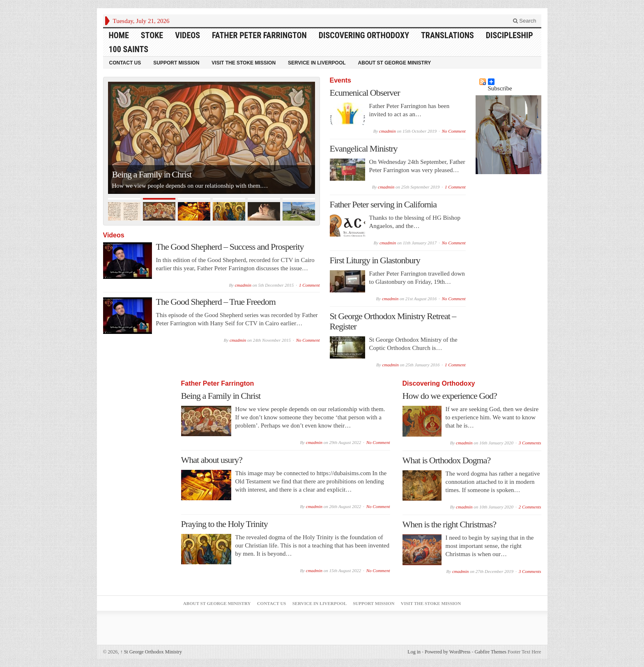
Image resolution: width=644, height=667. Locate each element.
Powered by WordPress (447, 652)
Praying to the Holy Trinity (224, 524)
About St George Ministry (395, 63)
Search (525, 21)
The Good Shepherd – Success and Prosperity (230, 247)
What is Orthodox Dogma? (447, 460)
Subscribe (500, 82)
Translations (447, 35)
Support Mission (176, 63)
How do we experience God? (450, 396)
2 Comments (530, 507)
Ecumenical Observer (365, 93)
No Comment (308, 340)
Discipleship (509, 35)
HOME (119, 35)
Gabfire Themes (490, 652)
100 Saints (129, 49)
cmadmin (243, 285)
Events (340, 80)
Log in (414, 652)
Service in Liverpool (317, 63)
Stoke (152, 35)
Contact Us (125, 63)
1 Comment (309, 285)
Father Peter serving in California (383, 204)
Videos (187, 35)
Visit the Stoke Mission (244, 63)
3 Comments (530, 443)
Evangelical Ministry (364, 148)
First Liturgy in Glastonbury (375, 260)
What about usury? (212, 460)
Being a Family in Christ (152, 174)
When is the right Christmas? (450, 524)
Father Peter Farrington (259, 35)
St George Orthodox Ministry (151, 652)
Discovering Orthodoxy (364, 35)
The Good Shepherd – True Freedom (216, 302)
